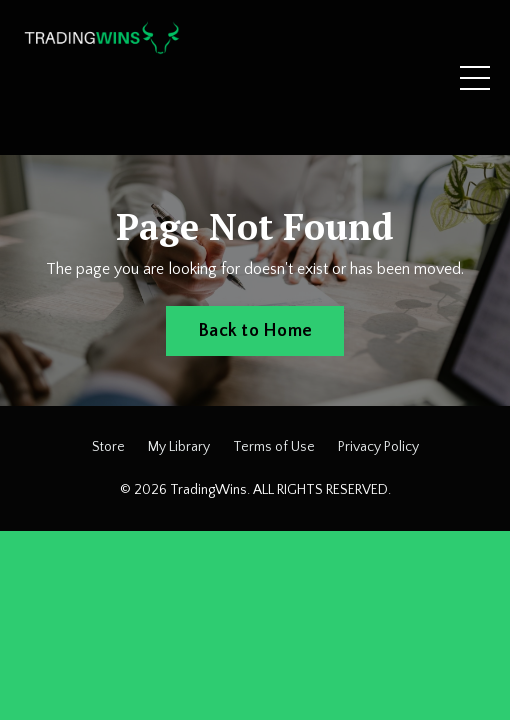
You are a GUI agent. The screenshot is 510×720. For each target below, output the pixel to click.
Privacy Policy (378, 447)
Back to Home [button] (255, 331)
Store (108, 447)
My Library (179, 447)
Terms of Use (274, 447)
